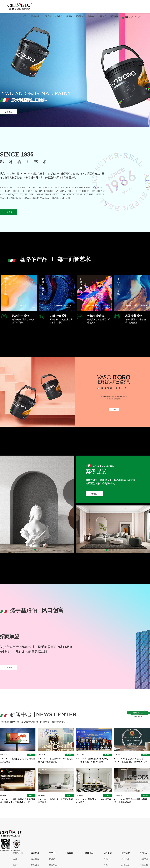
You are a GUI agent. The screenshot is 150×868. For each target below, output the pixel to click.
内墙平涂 (53, 865)
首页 (24, 16)
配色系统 (35, 865)
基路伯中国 (35, 16)
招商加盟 (103, 16)
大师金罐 (91, 16)
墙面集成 (35, 859)
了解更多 (9, 212)
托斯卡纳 (80, 16)
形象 (15, 865)
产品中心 (59, 16)
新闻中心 (114, 16)
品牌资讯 (144, 859)
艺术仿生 (53, 859)
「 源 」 (107, 859)
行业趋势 (126, 859)
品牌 (15, 859)
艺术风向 (144, 865)
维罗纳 (69, 16)
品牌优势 (126, 865)
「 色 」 (107, 865)
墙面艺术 (47, 16)
